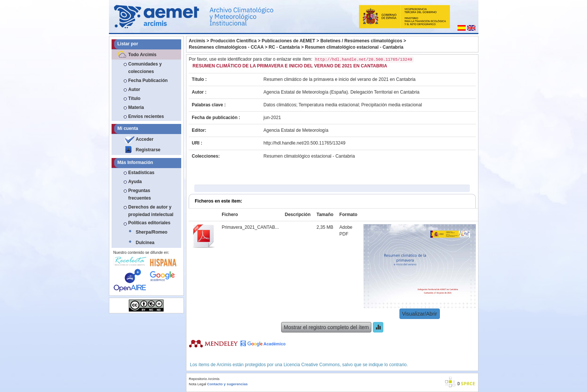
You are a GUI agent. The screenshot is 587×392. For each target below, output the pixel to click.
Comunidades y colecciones (145, 68)
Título (135, 98)
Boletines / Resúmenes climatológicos (361, 41)
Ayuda (135, 182)
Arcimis (197, 41)
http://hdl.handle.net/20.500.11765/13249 (305, 143)
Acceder (145, 139)
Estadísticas (142, 173)
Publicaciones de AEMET (288, 41)
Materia (136, 107)
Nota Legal (197, 384)
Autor (134, 89)
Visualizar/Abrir (420, 314)
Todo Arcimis (142, 55)
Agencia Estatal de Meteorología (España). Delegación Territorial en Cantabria (342, 92)
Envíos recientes (146, 116)
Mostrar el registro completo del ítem (326, 327)
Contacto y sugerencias (227, 384)
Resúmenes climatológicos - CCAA (226, 47)
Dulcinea (145, 243)
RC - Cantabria (284, 47)
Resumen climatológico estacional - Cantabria (354, 47)
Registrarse (148, 150)
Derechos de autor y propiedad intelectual (151, 211)
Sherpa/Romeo (152, 232)
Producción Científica (233, 41)
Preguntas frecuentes (140, 194)
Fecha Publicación (148, 80)
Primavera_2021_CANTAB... (250, 227)
